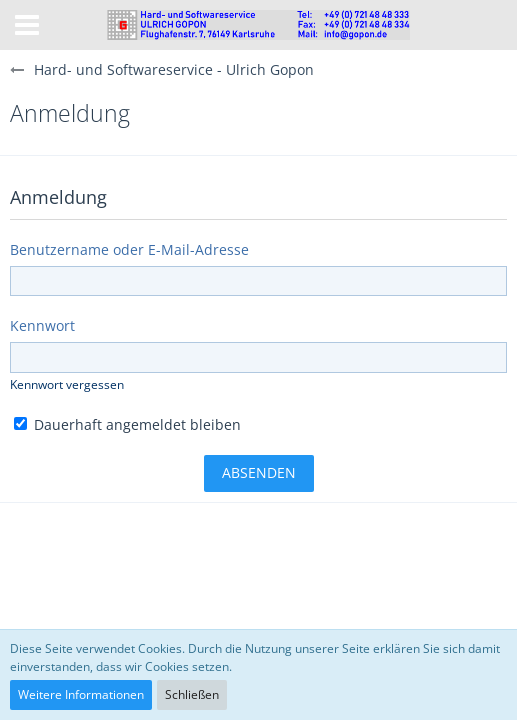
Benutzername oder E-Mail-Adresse (129, 249)
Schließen (192, 694)
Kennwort (42, 325)
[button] (27, 25)
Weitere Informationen (81, 694)
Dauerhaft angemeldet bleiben (127, 424)
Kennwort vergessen (67, 384)
